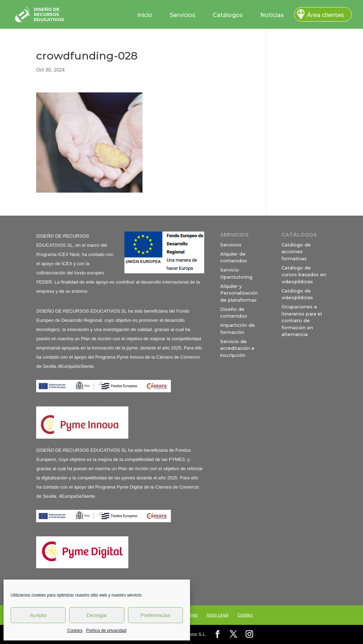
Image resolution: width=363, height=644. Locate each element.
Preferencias (155, 615)
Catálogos (228, 15)
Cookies (75, 631)
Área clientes (326, 15)
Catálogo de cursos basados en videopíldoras (304, 275)
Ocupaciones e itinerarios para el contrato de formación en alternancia (302, 320)
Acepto (38, 615)
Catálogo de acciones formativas (296, 252)
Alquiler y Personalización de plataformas (239, 293)
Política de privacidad (106, 631)
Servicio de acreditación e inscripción (237, 348)
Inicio (145, 15)
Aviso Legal (217, 615)
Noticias (272, 15)
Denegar (97, 615)
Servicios (183, 15)
